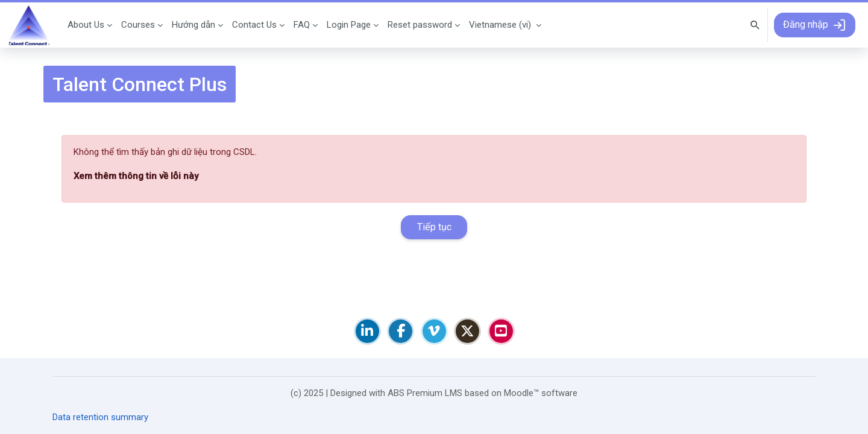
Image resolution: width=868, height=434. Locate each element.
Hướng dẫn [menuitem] (193, 25)
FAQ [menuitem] (302, 25)
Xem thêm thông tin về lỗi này (136, 176)
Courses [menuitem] (138, 25)
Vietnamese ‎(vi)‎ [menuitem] (500, 25)
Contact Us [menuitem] (254, 25)
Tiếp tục (434, 227)
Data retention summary (100, 417)
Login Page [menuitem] (349, 25)
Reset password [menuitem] (420, 25)
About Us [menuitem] (86, 25)
